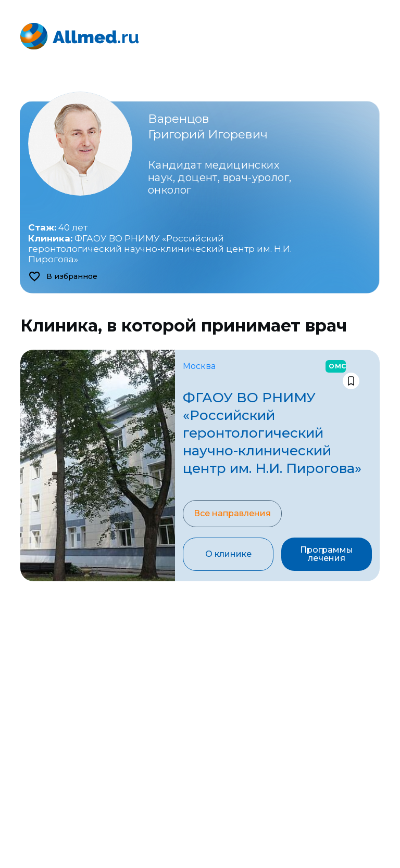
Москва (199, 366)
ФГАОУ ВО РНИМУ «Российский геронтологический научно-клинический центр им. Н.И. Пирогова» (160, 249)
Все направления (232, 513)
